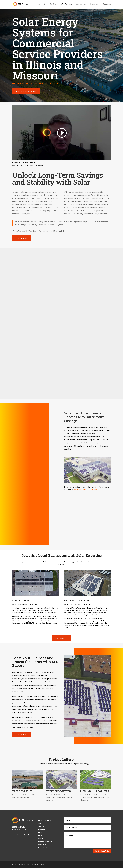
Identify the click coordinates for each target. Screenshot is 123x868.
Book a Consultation (26, 91)
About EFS (41, 4)
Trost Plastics (22, 791)
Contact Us (107, 4)
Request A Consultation (46, 848)
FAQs (40, 836)
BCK (42, 864)
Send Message (102, 851)
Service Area (81, 4)
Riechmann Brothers (94, 791)
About (40, 824)
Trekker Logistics (58, 791)
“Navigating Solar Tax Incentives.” (85, 489)
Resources (94, 4)
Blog (40, 833)
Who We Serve (66, 4)
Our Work (42, 839)
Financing (42, 830)
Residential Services (45, 842)
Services (53, 4)
